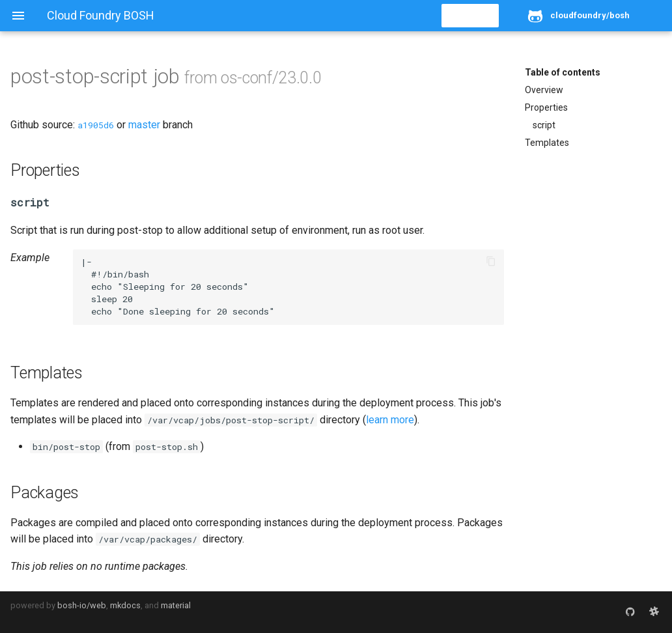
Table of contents (563, 72)
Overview (544, 90)
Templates (547, 143)
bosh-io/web (82, 605)
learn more (390, 420)
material (176, 605)
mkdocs (125, 605)
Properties (546, 107)
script (544, 125)
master (144, 125)
